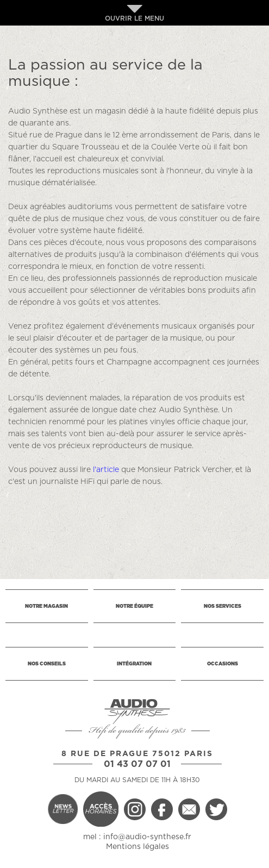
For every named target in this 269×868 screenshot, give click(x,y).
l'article (106, 470)
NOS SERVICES (223, 606)
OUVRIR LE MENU (134, 13)
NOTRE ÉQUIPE (134, 606)
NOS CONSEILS (47, 664)
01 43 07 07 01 (137, 764)
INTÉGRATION (134, 664)
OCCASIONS (223, 664)
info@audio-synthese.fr (147, 837)
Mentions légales (137, 847)
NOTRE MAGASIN (46, 606)
